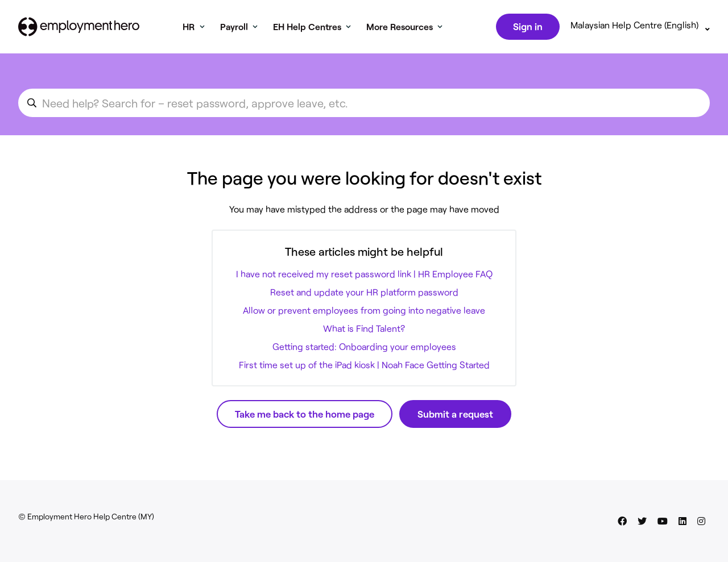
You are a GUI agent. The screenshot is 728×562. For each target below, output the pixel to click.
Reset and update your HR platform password (364, 294)
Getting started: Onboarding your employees (364, 349)
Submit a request (455, 416)
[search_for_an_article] (364, 105)
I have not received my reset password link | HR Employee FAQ (364, 276)
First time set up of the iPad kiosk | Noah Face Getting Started (364, 367)
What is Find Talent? (364, 330)
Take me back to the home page (305, 416)
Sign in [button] (527, 27)
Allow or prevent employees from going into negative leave (364, 312)
